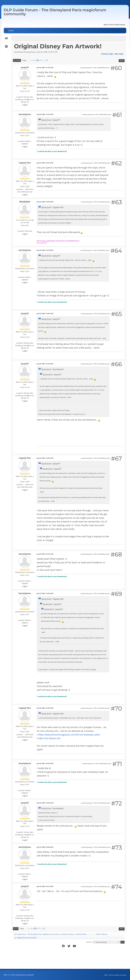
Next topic (119, 54)
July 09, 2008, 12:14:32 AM (45, 67)
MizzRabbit (25, 202)
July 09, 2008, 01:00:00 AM (45, 847)
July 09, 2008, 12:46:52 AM (45, 708)
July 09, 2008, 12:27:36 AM (45, 250)
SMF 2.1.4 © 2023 (9, 975)
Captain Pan (25, 163)
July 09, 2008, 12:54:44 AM (45, 803)
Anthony (104, 934)
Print (122, 61)
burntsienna (25, 114)
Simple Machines (20, 975)
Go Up (16, 929)
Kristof (98, 934)
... (32, 60)
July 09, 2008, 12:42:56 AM (45, 593)
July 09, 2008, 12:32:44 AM (45, 364)
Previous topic (107, 54)
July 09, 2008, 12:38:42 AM (45, 458)
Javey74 (25, 67)
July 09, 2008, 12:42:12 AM (45, 554)
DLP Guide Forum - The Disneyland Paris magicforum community (55, 12)
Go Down (17, 60)
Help (106, 975)
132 (46, 60)
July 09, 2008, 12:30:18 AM (45, 314)
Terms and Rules (114, 975)
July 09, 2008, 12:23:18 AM (45, 163)
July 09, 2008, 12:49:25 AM (45, 763)
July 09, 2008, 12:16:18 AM (45, 114)
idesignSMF (30, 975)
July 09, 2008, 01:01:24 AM (45, 886)
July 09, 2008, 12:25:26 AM (45, 202)
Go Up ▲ (123, 975)
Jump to (89, 942)
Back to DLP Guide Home (114, 25)
